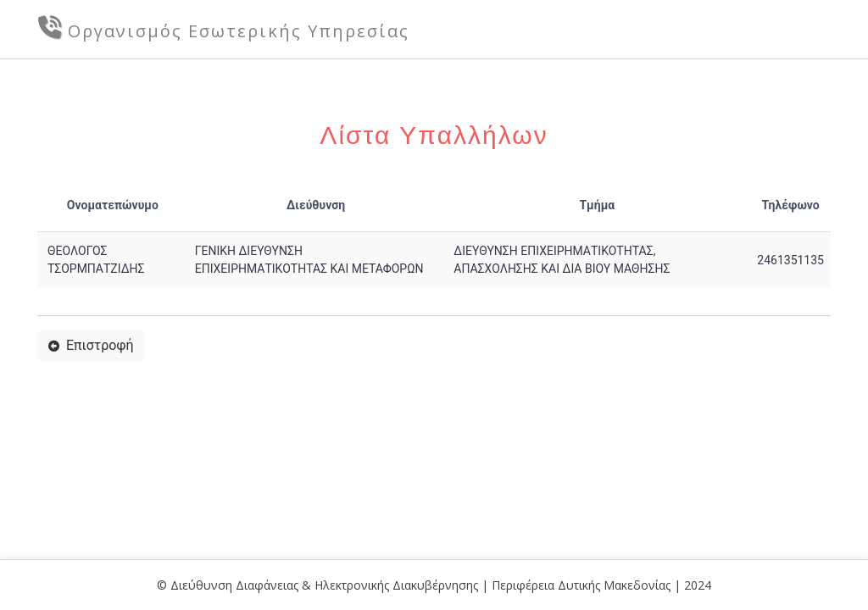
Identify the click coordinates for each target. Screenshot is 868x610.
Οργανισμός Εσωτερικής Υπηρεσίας (239, 31)
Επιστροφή (91, 345)
